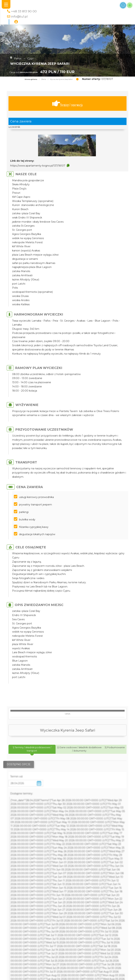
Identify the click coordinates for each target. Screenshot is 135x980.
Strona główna (31, 79)
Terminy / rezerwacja (67, 104)
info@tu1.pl (19, 16)
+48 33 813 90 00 (24, 11)
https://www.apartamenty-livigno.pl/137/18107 (38, 166)
